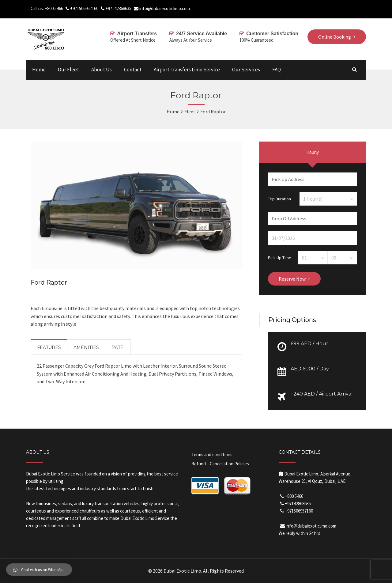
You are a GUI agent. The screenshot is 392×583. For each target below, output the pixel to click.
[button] (39, 570)
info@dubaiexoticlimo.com (165, 8)
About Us (102, 70)
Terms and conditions (212, 454)
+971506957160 (84, 8)
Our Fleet (68, 70)
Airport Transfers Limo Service (187, 70)
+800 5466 (54, 8)
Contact (133, 70)
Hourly (313, 152)
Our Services (246, 70)
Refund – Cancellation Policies (220, 464)
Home (39, 70)
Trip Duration (279, 199)
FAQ (277, 70)
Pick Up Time (280, 257)
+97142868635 (118, 8)
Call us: (38, 8)
